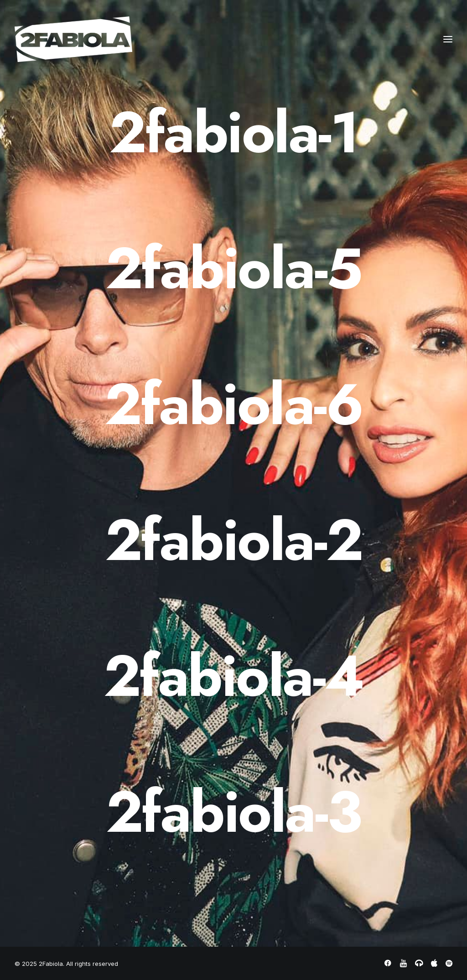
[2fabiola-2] (233, 540)
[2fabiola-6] (233, 404)
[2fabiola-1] (233, 133)
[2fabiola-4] (233, 676)
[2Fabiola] (73, 39)
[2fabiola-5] (233, 269)
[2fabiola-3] (233, 812)
